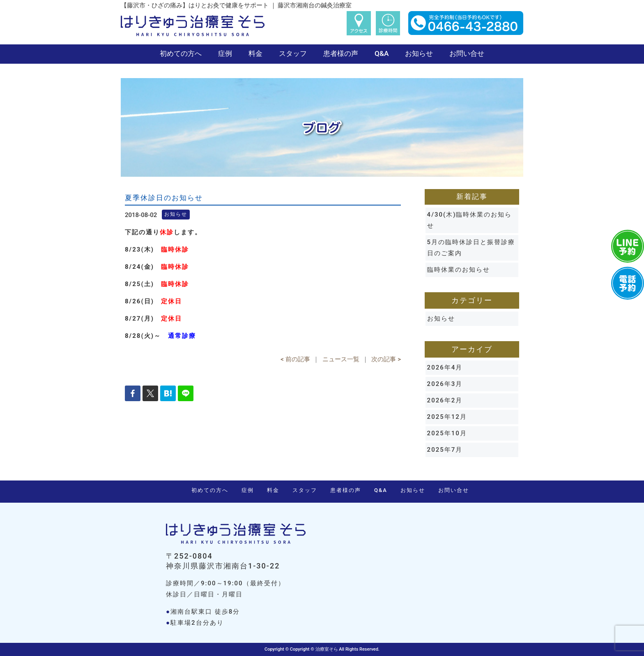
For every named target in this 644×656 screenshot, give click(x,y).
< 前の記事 (295, 359)
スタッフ (293, 53)
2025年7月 (445, 450)
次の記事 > (386, 359)
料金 (255, 53)
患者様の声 (341, 53)
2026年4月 (445, 367)
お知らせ (419, 53)
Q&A (382, 53)
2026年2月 (445, 400)
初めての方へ (181, 53)
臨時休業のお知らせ (459, 270)
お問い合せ (467, 53)
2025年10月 (447, 433)
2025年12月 (447, 417)
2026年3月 (445, 384)
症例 (225, 53)
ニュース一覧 (341, 359)
